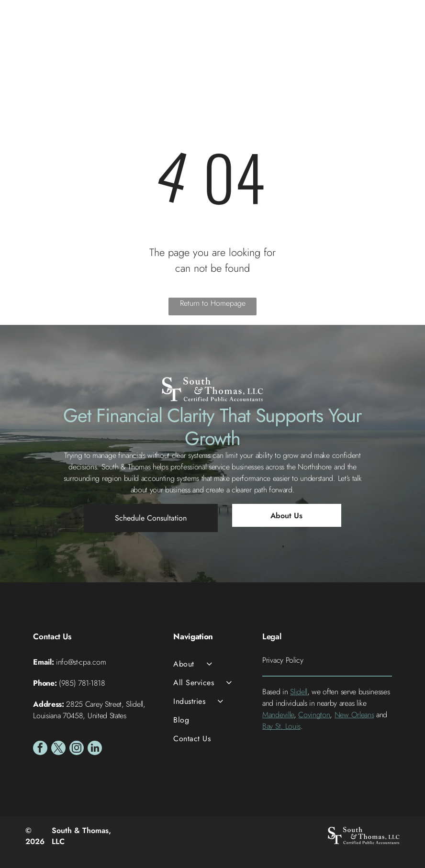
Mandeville (278, 715)
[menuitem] (212, 664)
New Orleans (354, 715)
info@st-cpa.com (81, 662)
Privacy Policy (283, 660)
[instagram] (77, 749)
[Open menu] (402, 34)
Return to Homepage (213, 303)
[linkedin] (95, 749)
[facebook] (40, 749)
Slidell (299, 692)
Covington (314, 715)
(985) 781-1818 (82, 683)
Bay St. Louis (281, 726)
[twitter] (58, 749)
